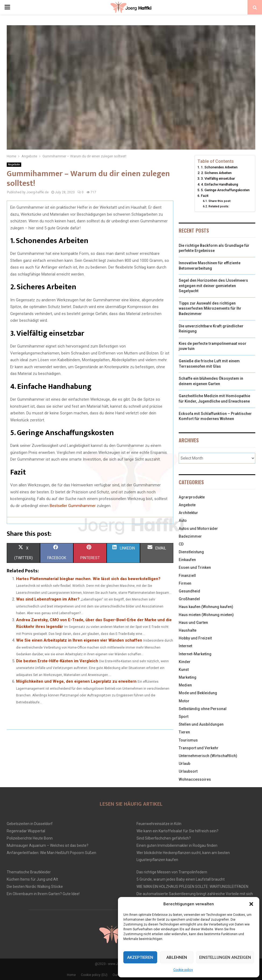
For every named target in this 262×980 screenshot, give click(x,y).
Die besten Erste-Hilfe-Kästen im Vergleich (57, 661)
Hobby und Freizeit (195, 638)
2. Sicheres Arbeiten (216, 173)
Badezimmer (190, 536)
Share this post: (220, 201)
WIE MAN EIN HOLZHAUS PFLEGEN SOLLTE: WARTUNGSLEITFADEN (192, 887)
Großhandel (189, 599)
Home (71, 975)
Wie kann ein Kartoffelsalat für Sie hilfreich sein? (177, 831)
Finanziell (187, 576)
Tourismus (188, 740)
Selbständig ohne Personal (203, 709)
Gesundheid (189, 591)
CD (181, 544)
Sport (184, 717)
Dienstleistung (191, 552)
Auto (183, 520)
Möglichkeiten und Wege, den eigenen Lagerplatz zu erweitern (76, 681)
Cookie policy (183, 970)
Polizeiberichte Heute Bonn (30, 838)
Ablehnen (177, 957)
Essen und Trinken (195, 567)
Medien (185, 685)
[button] (251, 904)
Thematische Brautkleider (29, 872)
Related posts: (219, 206)
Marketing (188, 677)
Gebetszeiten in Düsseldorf (30, 824)
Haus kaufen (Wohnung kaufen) (206, 607)
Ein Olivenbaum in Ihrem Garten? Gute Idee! (43, 894)
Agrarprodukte (192, 497)
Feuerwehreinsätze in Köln (159, 824)
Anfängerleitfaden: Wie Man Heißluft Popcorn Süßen (51, 853)
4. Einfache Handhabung (220, 184)
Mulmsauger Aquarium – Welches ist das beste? (48, 845)
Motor (184, 701)
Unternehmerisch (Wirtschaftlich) (208, 756)
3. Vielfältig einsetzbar (218, 178)
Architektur (188, 513)
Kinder (185, 662)
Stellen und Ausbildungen (201, 724)
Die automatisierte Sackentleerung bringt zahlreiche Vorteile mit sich (195, 894)
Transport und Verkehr (199, 748)
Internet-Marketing (195, 654)
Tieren (184, 732)
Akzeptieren (140, 957)
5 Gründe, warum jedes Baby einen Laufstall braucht (181, 879)
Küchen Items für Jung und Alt (32, 879)
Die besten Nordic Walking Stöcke (35, 887)
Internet (185, 646)
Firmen (185, 583)
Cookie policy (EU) (94, 975)
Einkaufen (187, 560)
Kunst (184, 670)
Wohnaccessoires (195, 779)
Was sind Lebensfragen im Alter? (48, 599)
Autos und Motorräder (198, 529)
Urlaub (184, 764)
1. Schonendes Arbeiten (219, 167)
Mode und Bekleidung (198, 693)
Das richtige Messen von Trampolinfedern (172, 872)
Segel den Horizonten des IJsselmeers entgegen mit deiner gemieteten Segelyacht (213, 286)
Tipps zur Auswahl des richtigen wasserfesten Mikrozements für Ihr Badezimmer (210, 308)
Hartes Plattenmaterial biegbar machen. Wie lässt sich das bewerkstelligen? (88, 579)
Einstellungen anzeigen (225, 957)
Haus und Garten (193, 623)
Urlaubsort (188, 771)
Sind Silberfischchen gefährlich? (164, 838)
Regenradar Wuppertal (26, 831)
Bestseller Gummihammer (73, 506)
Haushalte (188, 630)
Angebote (14, 164)
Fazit (205, 196)
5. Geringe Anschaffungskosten (225, 190)
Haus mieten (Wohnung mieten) (206, 615)
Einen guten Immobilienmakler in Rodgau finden (177, 845)
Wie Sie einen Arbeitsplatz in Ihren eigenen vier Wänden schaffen (79, 640)
